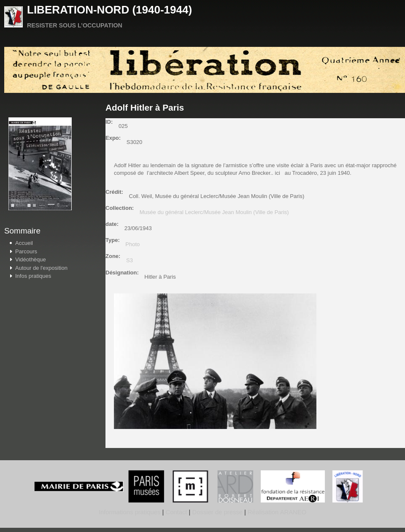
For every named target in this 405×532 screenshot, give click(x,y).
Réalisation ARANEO (276, 512)
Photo (132, 244)
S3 (130, 260)
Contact (176, 512)
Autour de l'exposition (41, 268)
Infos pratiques (33, 276)
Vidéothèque (31, 259)
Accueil (24, 243)
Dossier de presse (217, 512)
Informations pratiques (130, 512)
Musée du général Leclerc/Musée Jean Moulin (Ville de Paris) (214, 212)
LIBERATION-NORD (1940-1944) (109, 10)
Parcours (26, 251)
